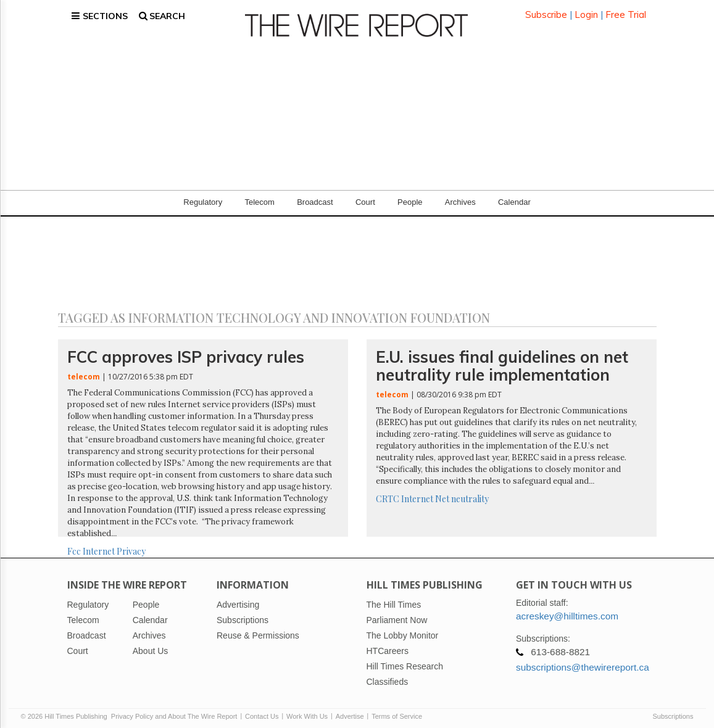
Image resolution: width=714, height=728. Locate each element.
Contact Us (262, 711)
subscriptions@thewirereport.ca (583, 662)
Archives (460, 197)
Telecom (259, 197)
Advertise (350, 711)
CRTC (388, 493)
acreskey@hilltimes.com (567, 610)
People (410, 197)
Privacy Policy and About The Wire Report (174, 711)
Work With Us (307, 711)
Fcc (74, 546)
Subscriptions (673, 711)
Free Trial (626, 12)
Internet (99, 546)
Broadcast (315, 197)
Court (365, 197)
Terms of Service (397, 711)
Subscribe (546, 12)
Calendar (514, 197)
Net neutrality (462, 493)
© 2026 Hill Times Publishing (66, 711)
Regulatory (203, 197)
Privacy (131, 546)
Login (586, 12)
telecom (84, 371)
